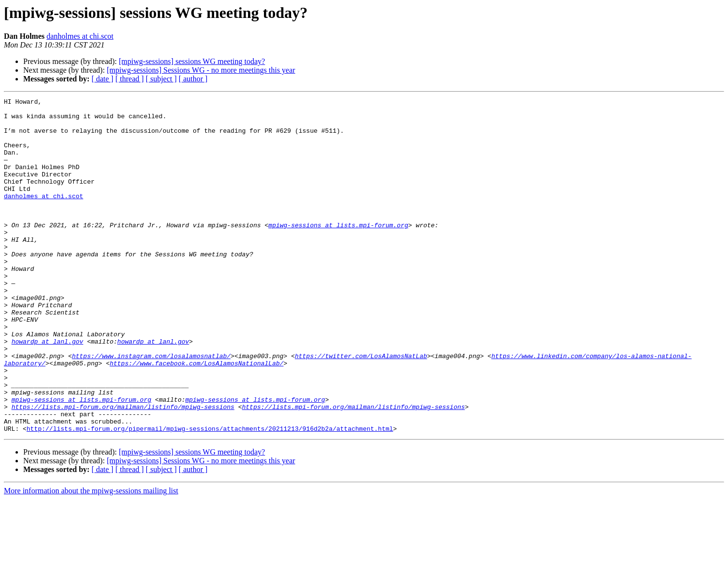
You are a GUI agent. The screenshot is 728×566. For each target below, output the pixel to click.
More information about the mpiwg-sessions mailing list (91, 558)
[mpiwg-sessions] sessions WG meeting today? (192, 61)
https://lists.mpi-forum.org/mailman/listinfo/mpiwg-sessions (123, 469)
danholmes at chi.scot (80, 36)
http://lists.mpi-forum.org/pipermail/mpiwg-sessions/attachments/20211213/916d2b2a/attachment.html (210, 495)
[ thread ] (130, 79)
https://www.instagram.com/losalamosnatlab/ (151, 408)
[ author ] (193, 79)
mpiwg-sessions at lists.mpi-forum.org (338, 251)
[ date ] (102, 79)
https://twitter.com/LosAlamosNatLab (361, 408)
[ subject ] (161, 79)
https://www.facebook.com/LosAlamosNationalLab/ (196, 417)
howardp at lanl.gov (47, 391)
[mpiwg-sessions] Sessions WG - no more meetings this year (201, 70)
